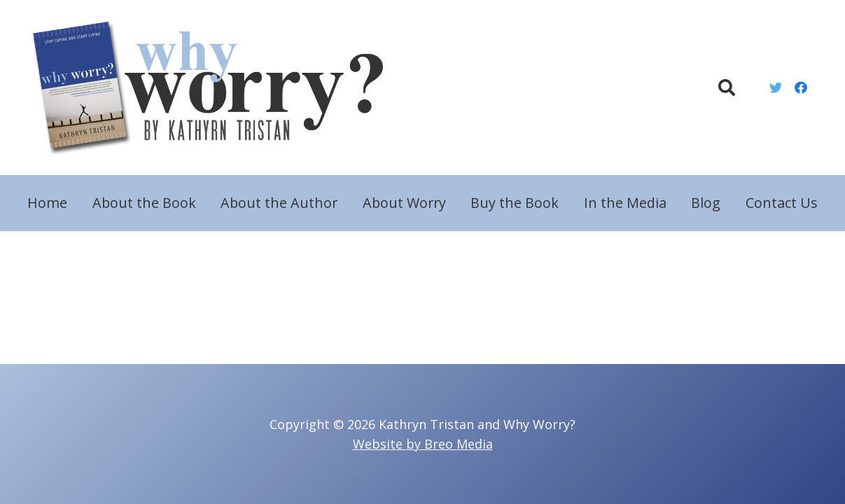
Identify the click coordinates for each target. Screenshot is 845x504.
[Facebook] (801, 87)
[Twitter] (776, 87)
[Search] (727, 87)
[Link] (217, 87)
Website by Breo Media (423, 444)
